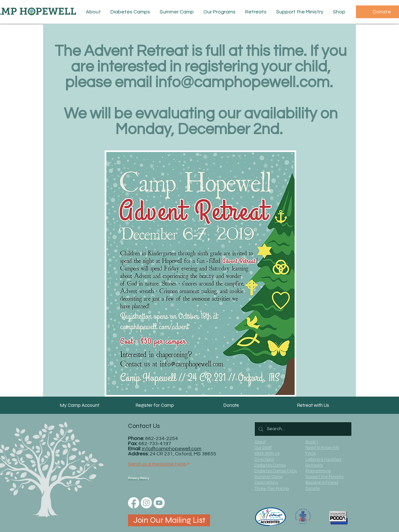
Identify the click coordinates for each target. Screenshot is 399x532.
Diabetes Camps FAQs (276, 471)
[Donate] (231, 405)
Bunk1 (312, 442)
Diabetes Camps (270, 465)
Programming (318, 471)
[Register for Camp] (155, 405)
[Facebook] (134, 503)
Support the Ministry (324, 477)
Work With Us (267, 453)
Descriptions (266, 483)
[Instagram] (146, 503)
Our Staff (263, 448)
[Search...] (302, 429)
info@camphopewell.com (242, 83)
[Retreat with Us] (313, 405)
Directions (264, 460)
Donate (313, 489)
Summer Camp (268, 477)
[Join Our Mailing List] (169, 520)
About (260, 442)
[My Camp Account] (80, 405)
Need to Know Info (322, 448)
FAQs (311, 453)
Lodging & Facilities (323, 460)
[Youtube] (159, 503)
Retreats (314, 465)
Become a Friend (322, 483)
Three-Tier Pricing (272, 489)
